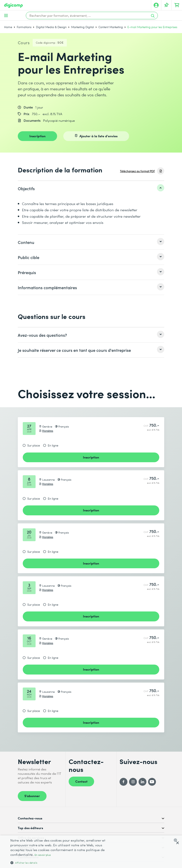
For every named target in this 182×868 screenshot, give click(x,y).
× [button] (177, 843)
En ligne (53, 445)
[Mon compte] (156, 5)
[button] (62, 863)
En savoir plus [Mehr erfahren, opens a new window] (43, 855)
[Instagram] (133, 782)
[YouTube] (152, 782)
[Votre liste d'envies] (166, 5)
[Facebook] (123, 782)
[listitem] (91, 188)
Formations (24, 27)
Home (8, 27)
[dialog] (91, 852)
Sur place (34, 445)
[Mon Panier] (177, 5)
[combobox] (176, 840)
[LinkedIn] (142, 782)
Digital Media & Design (51, 27)
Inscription (37, 136)
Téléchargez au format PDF (137, 171)
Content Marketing (111, 27)
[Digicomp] (13, 5)
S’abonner (32, 796)
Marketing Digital (83, 27)
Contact (81, 781)
